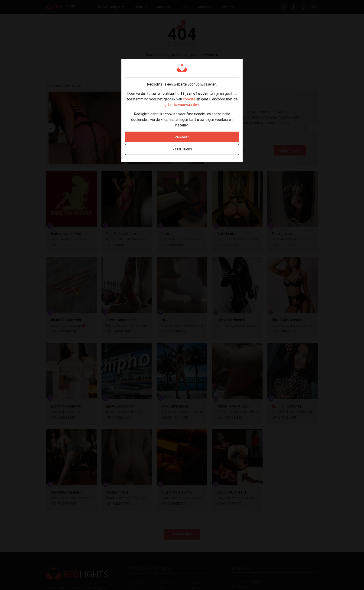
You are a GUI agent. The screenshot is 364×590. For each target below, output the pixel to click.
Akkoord (182, 137)
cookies (189, 99)
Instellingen (182, 149)
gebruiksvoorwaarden (182, 105)
